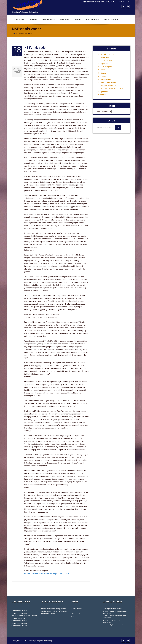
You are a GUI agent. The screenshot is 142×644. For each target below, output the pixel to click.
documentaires (106, 60)
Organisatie (20, 19)
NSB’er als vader (36, 47)
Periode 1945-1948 (19, 618)
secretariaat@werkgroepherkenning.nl (99, 2)
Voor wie (34, 19)
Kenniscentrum (93, 19)
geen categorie (106, 67)
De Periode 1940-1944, (20, 613)
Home (14, 33)
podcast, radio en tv (108, 85)
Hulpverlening (49, 19)
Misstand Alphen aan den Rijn (114, 625)
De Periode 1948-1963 (20, 621)
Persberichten (77, 609)
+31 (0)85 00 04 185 (122, 2)
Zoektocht (66, 19)
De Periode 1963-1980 (20, 623)
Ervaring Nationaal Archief (112, 609)
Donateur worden (49, 614)
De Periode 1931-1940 (20, 611)
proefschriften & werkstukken (112, 89)
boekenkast (105, 57)
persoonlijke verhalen (109, 82)
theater (103, 95)
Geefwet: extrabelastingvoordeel (54, 609)
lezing (103, 70)
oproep (103, 76)
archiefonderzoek (107, 54)
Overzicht (76, 617)
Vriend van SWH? (111, 19)
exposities (104, 64)
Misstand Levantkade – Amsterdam (111, 621)
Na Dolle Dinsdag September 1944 (24, 616)
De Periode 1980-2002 (20, 626)
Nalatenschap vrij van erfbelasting (55, 611)
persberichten (106, 79)
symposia (104, 92)
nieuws (103, 73)
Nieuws (78, 19)
